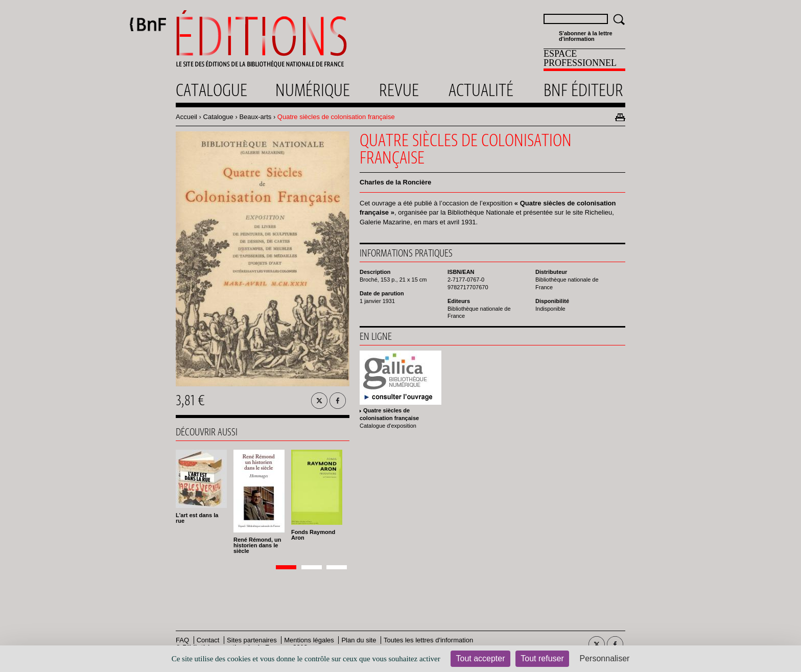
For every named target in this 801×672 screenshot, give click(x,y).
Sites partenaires (252, 640)
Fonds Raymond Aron (313, 535)
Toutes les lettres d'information (428, 640)
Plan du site (359, 640)
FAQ (182, 640)
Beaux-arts (255, 117)
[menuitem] (584, 60)
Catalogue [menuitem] (211, 90)
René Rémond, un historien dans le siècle (257, 545)
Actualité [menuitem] (481, 90)
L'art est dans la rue (197, 518)
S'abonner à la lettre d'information (586, 36)
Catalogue (218, 117)
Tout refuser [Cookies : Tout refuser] (542, 658)
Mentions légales (309, 640)
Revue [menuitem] (399, 90)
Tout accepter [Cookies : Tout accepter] (480, 658)
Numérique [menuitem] (313, 90)
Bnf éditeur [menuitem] (583, 90)
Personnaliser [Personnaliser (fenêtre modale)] (605, 658)
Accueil (186, 117)
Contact (208, 640)
